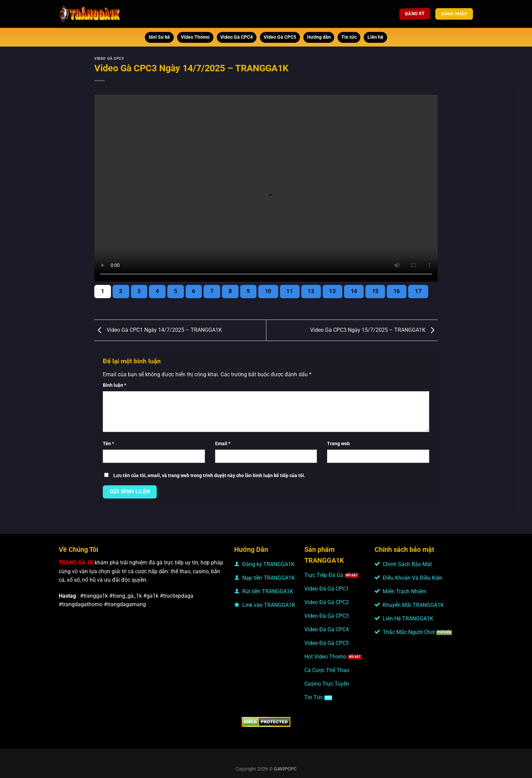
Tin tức (349, 37)
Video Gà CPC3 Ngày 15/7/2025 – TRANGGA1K (374, 330)
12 (311, 291)
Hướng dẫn (319, 37)
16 (397, 291)
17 (418, 291)
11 (290, 291)
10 (268, 291)
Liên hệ (375, 37)
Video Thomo (195, 37)
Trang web (338, 444)
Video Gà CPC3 (109, 59)
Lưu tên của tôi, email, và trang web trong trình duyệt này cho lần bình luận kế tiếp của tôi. (209, 476)
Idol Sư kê (159, 37)
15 (375, 291)
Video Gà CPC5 (280, 37)
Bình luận (115, 385)
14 (354, 291)
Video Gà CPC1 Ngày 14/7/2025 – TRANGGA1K (158, 330)
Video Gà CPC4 (236, 37)
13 (332, 291)
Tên (108, 444)
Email (223, 444)
